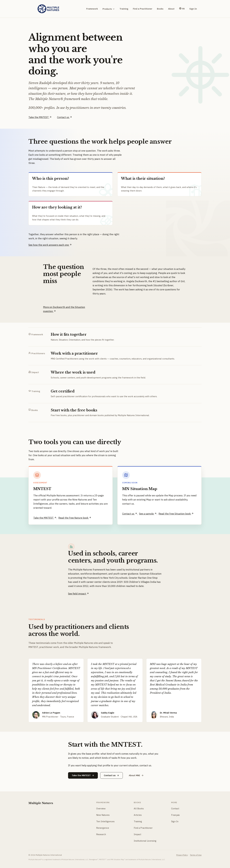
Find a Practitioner (143, 9)
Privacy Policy (182, 855)
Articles (138, 815)
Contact (175, 809)
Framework (92, 9)
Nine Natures (103, 815)
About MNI (136, 775)
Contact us (65, 117)
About (171, 9)
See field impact (78, 594)
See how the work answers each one (50, 245)
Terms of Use (196, 855)
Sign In (193, 9)
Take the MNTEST (40, 117)
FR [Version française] (182, 9)
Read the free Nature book (75, 518)
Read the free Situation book (176, 514)
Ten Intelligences (105, 821)
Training (124, 9)
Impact (138, 834)
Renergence (103, 828)
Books (160, 9)
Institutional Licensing (145, 841)
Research (101, 834)
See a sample (148, 514)
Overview (101, 809)
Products (109, 9)
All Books (139, 809)
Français (175, 815)
